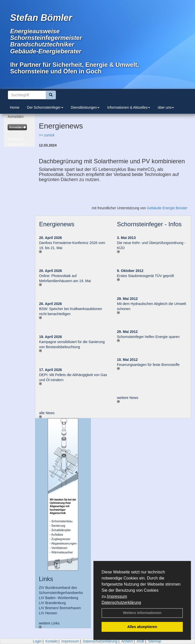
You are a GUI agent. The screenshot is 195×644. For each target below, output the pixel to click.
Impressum (117, 596)
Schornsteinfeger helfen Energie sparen (148, 337)
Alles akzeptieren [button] (142, 627)
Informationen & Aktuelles (129, 107)
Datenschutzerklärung (121, 602)
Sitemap (155, 641)
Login (37, 641)
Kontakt (51, 641)
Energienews (57, 224)
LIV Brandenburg (52, 603)
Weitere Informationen (142, 613)
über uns (166, 107)
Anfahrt (127, 641)
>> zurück (47, 135)
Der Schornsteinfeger (45, 107)
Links (46, 579)
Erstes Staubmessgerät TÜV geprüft (146, 276)
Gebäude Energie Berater (167, 208)
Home (15, 107)
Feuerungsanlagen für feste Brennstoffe (148, 365)
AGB (140, 641)
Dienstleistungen (85, 107)
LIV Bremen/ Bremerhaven (60, 608)
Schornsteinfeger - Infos (149, 224)
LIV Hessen (48, 613)
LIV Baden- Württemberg (59, 598)
